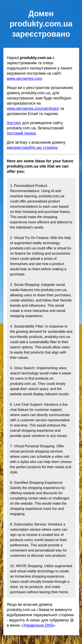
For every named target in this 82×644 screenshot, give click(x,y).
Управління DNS (38, 625)
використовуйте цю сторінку (32, 148)
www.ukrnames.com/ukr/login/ (33, 109)
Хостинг (14, 123)
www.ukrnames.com (24, 79)
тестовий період (21, 133)
